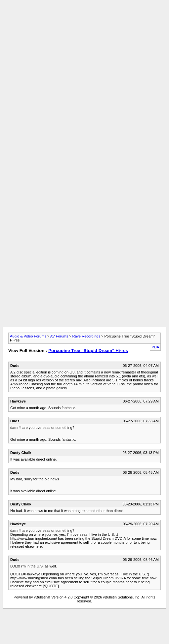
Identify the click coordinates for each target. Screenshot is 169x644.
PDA (155, 347)
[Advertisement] (83, 64)
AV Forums (59, 336)
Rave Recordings (86, 336)
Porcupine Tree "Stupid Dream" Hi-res (88, 351)
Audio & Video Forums (28, 336)
